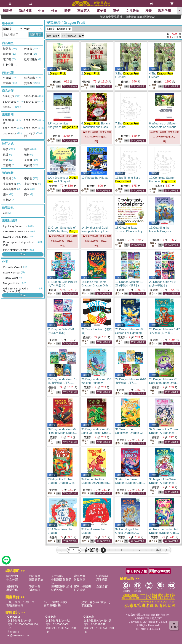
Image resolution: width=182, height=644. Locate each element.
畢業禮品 (87, 605)
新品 (25, 11)
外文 (54, 11)
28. (164, 383)
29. (62, 433)
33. (62, 483)
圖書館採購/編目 (62, 586)
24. (164, 333)
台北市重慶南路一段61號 (97, 621)
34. (96, 483)
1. (57, 74)
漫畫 (148, 11)
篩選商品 (36, 35)
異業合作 (12, 590)
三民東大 (84, 11)
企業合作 (102, 586)
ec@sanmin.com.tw (18, 635)
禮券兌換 (80, 576)
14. (97, 231)
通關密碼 (12, 586)
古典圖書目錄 (52, 605)
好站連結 (80, 590)
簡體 (67, 11)
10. (95, 178)
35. (130, 483)
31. (131, 433)
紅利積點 (102, 576)
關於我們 (12, 576)
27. (131, 383)
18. (96, 285)
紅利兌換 (57, 590)
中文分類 (12, 580)
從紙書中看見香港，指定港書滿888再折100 (160, 17)
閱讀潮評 (35, 590)
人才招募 (57, 576)
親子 (116, 11)
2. (90, 74)
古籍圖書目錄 (15, 605)
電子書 (101, 11)
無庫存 (51, 86)
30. (96, 433)
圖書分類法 (36, 580)
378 (159, 550)
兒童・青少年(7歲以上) (96, 602)
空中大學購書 (82, 586)
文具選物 (132, 11)
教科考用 (165, 11)
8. (164, 127)
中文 (41, 11)
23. (130, 333)
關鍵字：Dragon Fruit (59, 29)
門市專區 (35, 576)
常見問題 (80, 580)
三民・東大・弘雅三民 (20, 602)
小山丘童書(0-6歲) (55, 602)
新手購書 (102, 580)
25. (62, 383)
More (23, 254)
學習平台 (35, 586)
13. (63, 231)
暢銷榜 (7, 11)
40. (164, 533)
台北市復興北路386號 (19, 621)
